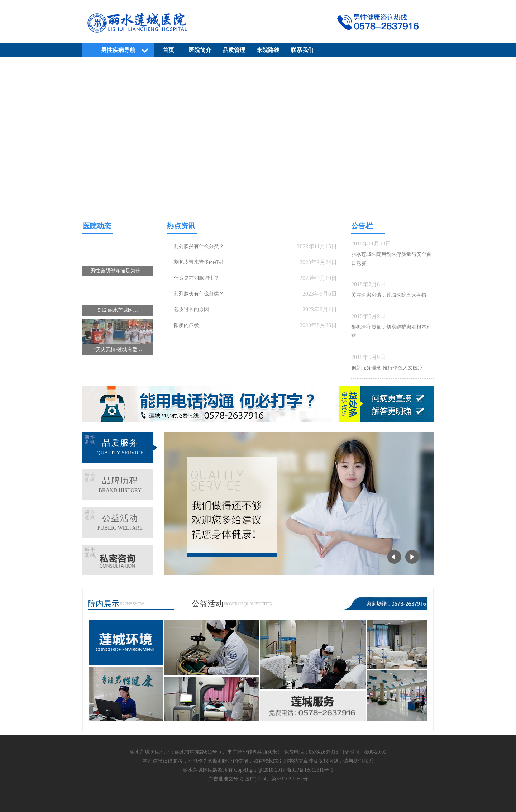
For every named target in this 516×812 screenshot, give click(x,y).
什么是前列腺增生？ (196, 278)
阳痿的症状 (186, 325)
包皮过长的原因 (191, 309)
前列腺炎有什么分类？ (199, 246)
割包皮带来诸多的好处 (199, 262)
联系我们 (302, 50)
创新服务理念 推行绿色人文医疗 (387, 368)
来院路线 (268, 50)
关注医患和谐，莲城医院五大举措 (389, 295)
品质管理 (234, 50)
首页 (168, 50)
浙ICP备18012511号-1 (310, 770)
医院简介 (200, 50)
